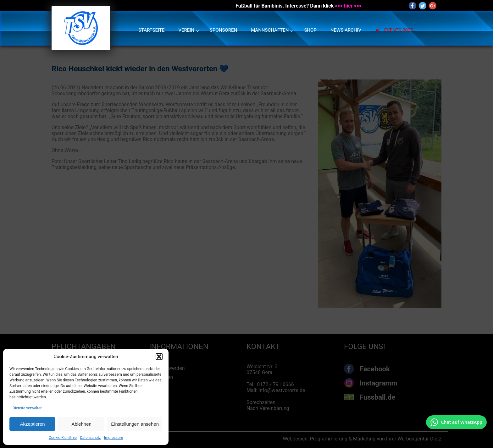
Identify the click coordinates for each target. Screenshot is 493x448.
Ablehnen (81, 424)
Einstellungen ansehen (135, 424)
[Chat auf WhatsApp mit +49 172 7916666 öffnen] (456, 422)
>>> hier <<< (348, 6)
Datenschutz (90, 438)
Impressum (114, 438)
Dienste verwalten (28, 408)
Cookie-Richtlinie (63, 438)
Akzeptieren (32, 424)
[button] (159, 357)
